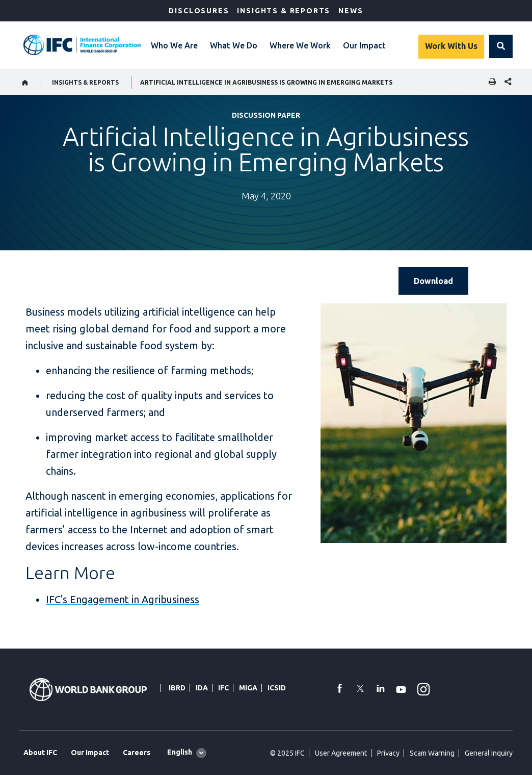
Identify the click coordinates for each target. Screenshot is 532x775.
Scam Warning (432, 753)
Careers (137, 753)
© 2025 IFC (287, 753)
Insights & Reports (284, 11)
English (180, 752)
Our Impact (364, 45)
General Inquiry (489, 753)
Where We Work (300, 45)
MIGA (248, 688)
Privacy (388, 753)
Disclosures (199, 11)
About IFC (40, 753)
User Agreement (341, 753)
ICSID (277, 688)
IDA (202, 688)
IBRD (177, 688)
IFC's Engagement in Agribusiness (123, 599)
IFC (223, 688)
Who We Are (174, 45)
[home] (25, 83)
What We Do (234, 45)
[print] (490, 82)
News (351, 11)
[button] (501, 46)
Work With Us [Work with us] (451, 46)
